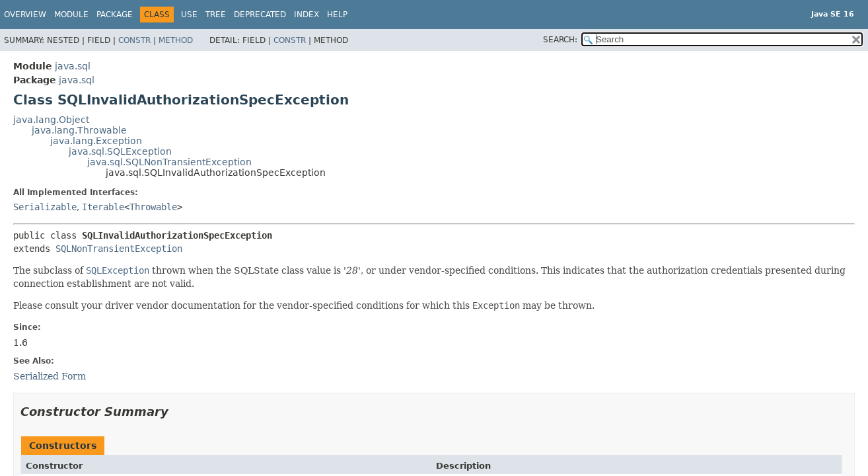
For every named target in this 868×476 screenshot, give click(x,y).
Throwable (153, 207)
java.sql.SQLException (120, 151)
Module (71, 15)
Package (115, 15)
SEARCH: (560, 40)
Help (337, 15)
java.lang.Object (51, 120)
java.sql (73, 66)
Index (307, 15)
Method (176, 40)
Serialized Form (50, 376)
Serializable (45, 207)
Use (189, 15)
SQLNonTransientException (119, 249)
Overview (25, 15)
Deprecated (260, 15)
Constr (134, 40)
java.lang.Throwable (79, 130)
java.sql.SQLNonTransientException (169, 162)
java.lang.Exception (96, 141)
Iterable (103, 207)
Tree (216, 15)
